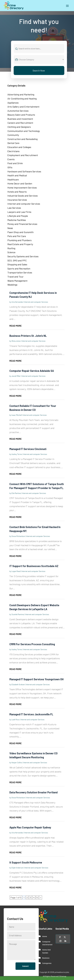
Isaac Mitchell (17, 415)
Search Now (39, 71)
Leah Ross (16, 720)
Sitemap (63, 976)
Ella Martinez (16, 493)
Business (46, 958)
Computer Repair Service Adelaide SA (32, 371)
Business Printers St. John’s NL (28, 336)
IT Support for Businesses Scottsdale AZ (34, 566)
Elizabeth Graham (18, 685)
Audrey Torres (17, 454)
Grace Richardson (18, 536)
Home (45, 936)
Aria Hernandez (17, 302)
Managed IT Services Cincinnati (28, 449)
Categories (47, 963)
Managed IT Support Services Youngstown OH (36, 679)
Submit (25, 966)
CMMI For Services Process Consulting (32, 644)
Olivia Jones (16, 341)
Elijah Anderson (17, 868)
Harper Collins (17, 763)
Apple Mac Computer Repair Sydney (30, 827)
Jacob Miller (16, 376)
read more (16, 326)
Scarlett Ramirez (18, 614)
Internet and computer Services (36, 302)
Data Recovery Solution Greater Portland (33, 792)
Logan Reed (16, 571)
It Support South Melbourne (26, 862)
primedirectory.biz (62, 972)
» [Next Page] (41, 897)
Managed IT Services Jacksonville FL (31, 714)
